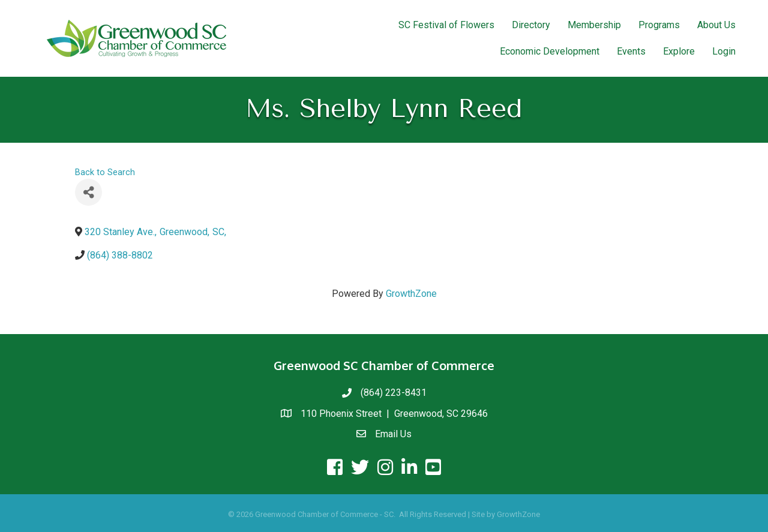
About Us (716, 25)
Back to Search (105, 172)
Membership (594, 25)
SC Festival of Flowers (446, 25)
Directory (531, 25)
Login (724, 51)
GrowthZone (411, 294)
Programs (659, 25)
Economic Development (550, 51)
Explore (679, 51)
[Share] (88, 192)
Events (631, 51)
